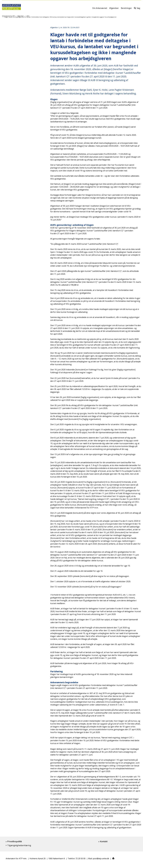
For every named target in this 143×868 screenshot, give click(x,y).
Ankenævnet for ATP (8, 16)
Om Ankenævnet (100, 9)
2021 (28, 16)
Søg (137, 9)
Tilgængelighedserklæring (19, 845)
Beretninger (126, 9)
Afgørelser (114, 9)
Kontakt (104, 841)
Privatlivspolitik (15, 841)
